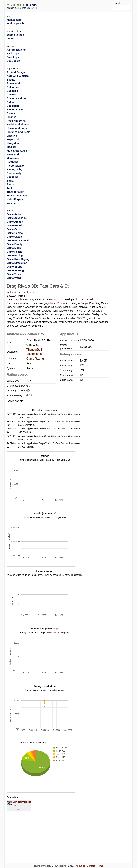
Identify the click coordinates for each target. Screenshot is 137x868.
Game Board (14, 226)
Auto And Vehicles (18, 76)
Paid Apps (13, 53)
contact (11, 38)
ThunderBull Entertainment (23, 292)
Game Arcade (15, 222)
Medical (11, 147)
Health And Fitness (18, 125)
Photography (14, 169)
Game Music (14, 248)
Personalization (16, 166)
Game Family (15, 244)
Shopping (13, 177)
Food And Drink (16, 121)
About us (80, 866)
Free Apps (13, 57)
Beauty (11, 80)
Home (100, 866)
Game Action (14, 214)
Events (11, 113)
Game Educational (18, 240)
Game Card (13, 229)
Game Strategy (16, 270)
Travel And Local (17, 196)
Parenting (13, 162)
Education (13, 106)
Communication (16, 98)
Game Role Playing (18, 259)
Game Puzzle (14, 252)
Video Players (15, 199)
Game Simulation (17, 263)
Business (12, 91)
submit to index (16, 35)
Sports (11, 184)
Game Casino (15, 233)
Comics (11, 95)
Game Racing (57, 303)
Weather (12, 203)
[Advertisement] (80, 6)
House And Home (17, 128)
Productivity (14, 173)
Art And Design (16, 72)
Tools (10, 188)
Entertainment (15, 110)
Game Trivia (14, 274)
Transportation (16, 192)
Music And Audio (17, 151)
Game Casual (15, 237)
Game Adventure (17, 218)
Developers (13, 61)
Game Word (14, 278)
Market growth (15, 24)
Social (10, 181)
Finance (12, 117)
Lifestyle (12, 136)
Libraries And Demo (19, 132)
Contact (91, 866)
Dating (11, 102)
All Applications (16, 50)
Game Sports (15, 267)
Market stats (14, 20)
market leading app (60, 633)
